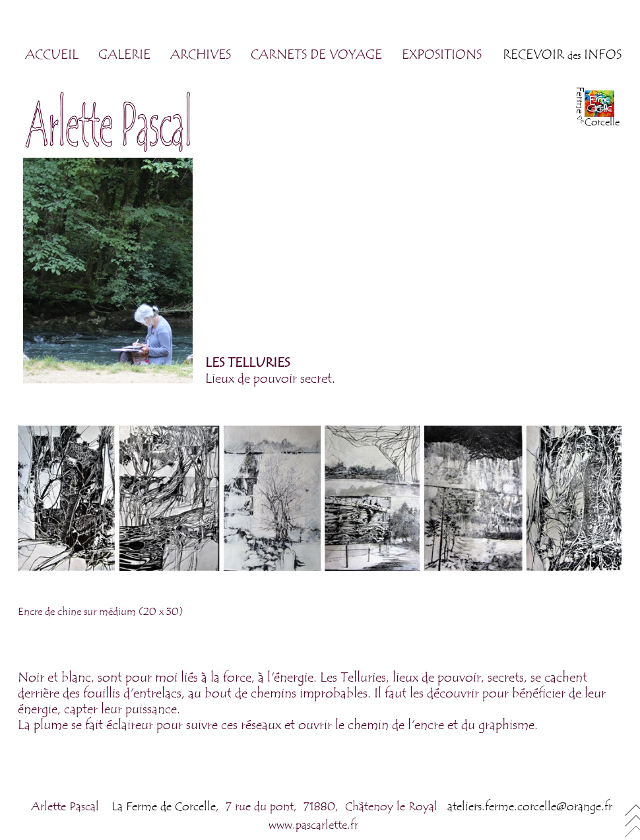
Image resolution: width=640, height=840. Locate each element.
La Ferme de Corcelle (164, 807)
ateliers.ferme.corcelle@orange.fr (530, 807)
